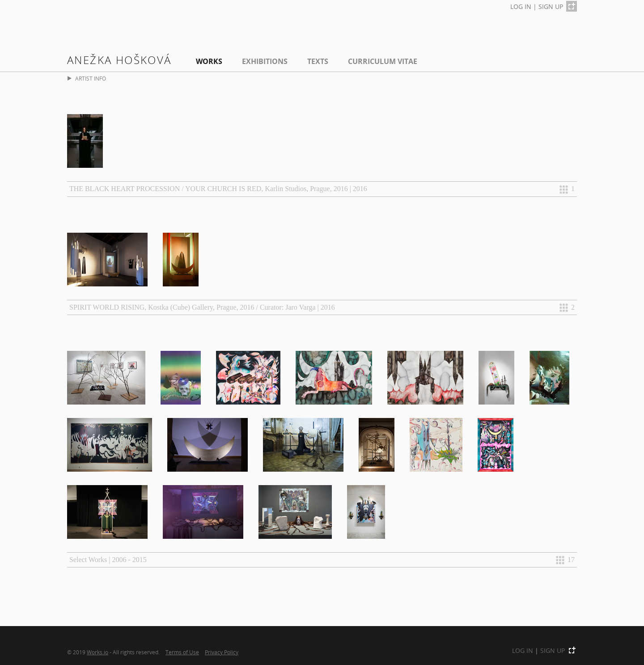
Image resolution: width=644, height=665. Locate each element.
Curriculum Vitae (383, 61)
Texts (318, 61)
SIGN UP (551, 6)
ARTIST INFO (87, 79)
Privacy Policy (222, 652)
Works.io (97, 652)
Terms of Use (182, 652)
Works (209, 61)
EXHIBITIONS (265, 61)
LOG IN (521, 6)
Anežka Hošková (119, 60)
